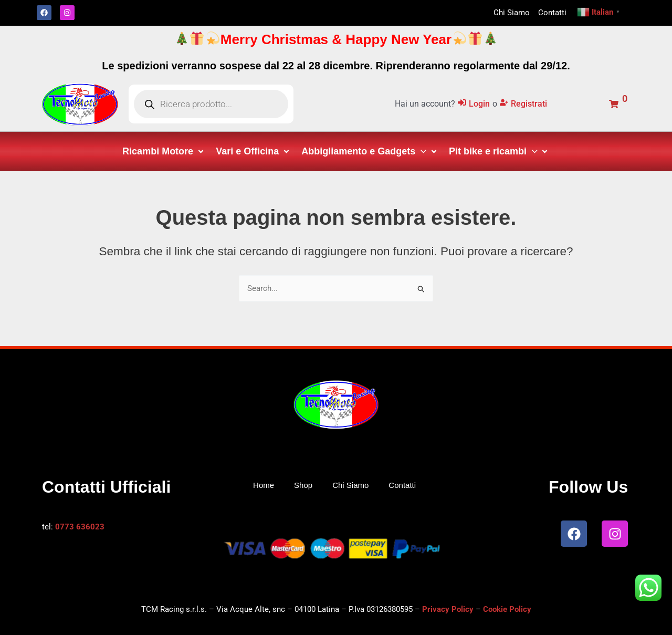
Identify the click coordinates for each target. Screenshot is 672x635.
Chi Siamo (350, 485)
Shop (303, 485)
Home (264, 485)
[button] (164, 152)
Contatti (402, 485)
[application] (421, 151)
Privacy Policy (448, 609)
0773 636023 (80, 527)
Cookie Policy (507, 609)
